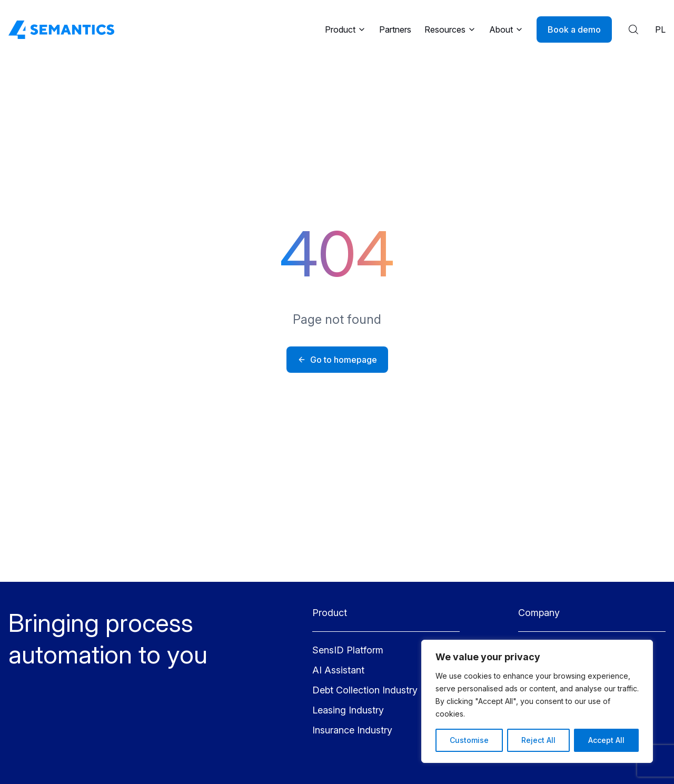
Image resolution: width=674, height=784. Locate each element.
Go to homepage (337, 360)
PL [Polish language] (660, 29)
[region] (537, 701)
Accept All (606, 740)
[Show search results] (633, 29)
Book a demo (574, 29)
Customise (469, 740)
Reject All (538, 740)
